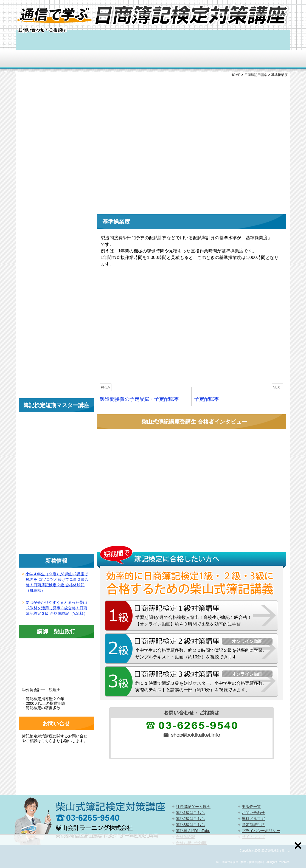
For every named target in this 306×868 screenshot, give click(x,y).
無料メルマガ (253, 819)
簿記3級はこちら (190, 825)
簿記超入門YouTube (193, 831)
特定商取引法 (253, 825)
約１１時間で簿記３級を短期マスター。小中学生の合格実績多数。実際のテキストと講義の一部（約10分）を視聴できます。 (201, 687)
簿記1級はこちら (190, 813)
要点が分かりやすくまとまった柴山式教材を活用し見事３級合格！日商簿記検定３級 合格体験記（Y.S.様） (56, 608)
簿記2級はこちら (190, 819)
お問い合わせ (253, 813)
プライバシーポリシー (261, 831)
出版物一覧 (251, 807)
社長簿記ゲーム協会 (193, 807)
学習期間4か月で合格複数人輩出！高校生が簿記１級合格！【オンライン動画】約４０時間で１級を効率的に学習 (194, 621)
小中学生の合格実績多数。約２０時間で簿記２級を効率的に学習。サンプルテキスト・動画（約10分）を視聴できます (201, 654)
